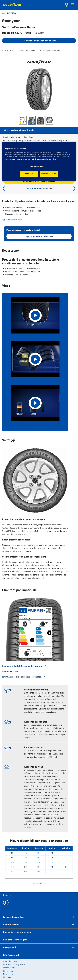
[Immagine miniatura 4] (49, 120)
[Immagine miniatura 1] (23, 120)
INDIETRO (9, 13)
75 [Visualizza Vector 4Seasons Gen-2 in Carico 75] (52, 853)
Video (20, 50)
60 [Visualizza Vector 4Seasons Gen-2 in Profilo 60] (25, 867)
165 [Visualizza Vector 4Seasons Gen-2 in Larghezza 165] (12, 862)
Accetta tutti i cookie (49, 174)
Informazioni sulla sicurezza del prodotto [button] (24, 677)
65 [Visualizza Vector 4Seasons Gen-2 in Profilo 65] (26, 853)
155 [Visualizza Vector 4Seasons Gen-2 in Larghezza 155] (12, 853)
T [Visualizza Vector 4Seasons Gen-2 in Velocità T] (66, 853)
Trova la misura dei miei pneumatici (39, 41)
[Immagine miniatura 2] (32, 120)
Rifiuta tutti (29, 174)
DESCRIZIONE (8, 50)
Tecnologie (31, 50)
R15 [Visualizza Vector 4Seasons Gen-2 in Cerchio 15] (39, 872)
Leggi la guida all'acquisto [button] (39, 236)
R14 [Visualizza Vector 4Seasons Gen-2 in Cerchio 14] (39, 853)
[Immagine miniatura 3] (41, 120)
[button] (72, 5)
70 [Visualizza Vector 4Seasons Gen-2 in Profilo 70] (25, 858)
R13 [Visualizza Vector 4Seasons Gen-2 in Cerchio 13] (39, 858)
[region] (39, 161)
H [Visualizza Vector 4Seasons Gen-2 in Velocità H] (66, 867)
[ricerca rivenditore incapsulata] (67, 5)
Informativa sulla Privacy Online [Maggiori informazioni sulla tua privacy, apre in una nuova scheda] (46, 159)
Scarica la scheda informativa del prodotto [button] (24, 666)
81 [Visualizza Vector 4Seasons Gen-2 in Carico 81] (52, 862)
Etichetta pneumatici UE (49, 50)
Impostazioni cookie (37, 166)
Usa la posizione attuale (39, 188)
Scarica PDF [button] (10, 672)
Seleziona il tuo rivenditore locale (39, 181)
